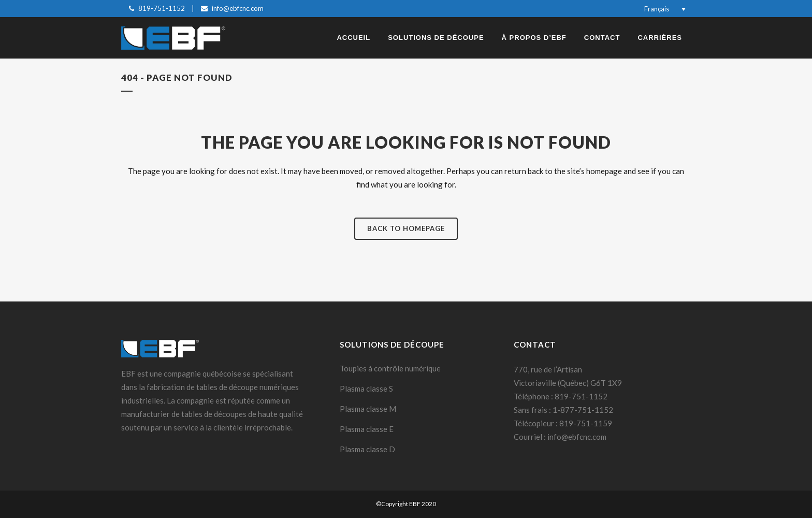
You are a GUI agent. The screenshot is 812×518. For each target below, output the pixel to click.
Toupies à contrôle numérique (390, 368)
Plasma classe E (367, 429)
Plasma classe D (367, 449)
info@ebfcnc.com (238, 8)
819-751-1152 (162, 8)
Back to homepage (406, 228)
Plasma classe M (368, 409)
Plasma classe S (366, 388)
